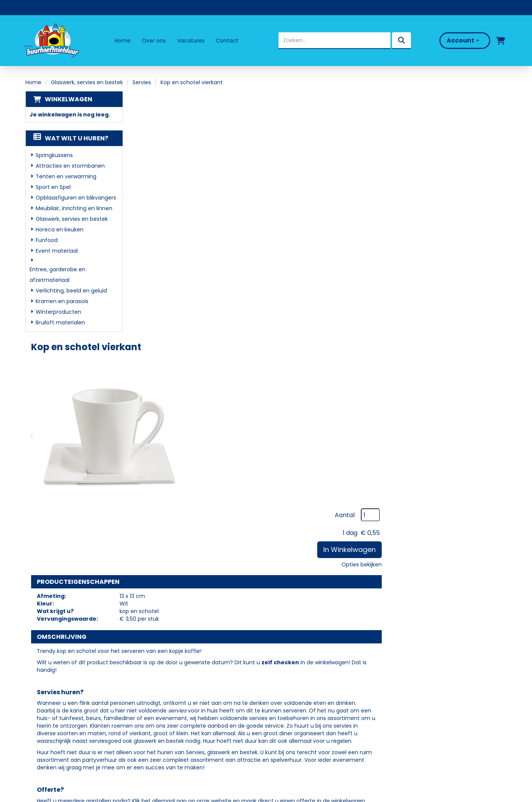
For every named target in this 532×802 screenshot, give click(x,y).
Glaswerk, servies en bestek (87, 82)
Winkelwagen (68, 99)
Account (463, 40)
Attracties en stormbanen (70, 166)
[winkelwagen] (501, 41)
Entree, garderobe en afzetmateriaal (57, 275)
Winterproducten (58, 312)
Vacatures (191, 41)
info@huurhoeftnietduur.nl (69, 715)
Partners (164, 690)
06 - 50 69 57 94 (57, 705)
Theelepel (260, 565)
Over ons (154, 41)
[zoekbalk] (334, 41)
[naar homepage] (51, 41)
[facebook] (39, 736)
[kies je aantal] (491, 579)
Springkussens (54, 155)
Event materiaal (57, 251)
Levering (284, 679)
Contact (227, 41)
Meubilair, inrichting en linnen (74, 208)
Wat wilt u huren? (71, 138)
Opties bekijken (481, 164)
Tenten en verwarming (66, 176)
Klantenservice (294, 701)
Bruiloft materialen (60, 322)
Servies (142, 82)
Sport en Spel (53, 187)
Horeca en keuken (60, 230)
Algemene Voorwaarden (308, 723)
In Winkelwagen (469, 149)
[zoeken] (401, 41)
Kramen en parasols (62, 301)
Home (123, 41)
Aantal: (464, 115)
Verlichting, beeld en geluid (71, 291)
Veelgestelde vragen (303, 690)
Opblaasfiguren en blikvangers (76, 198)
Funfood (47, 240)
